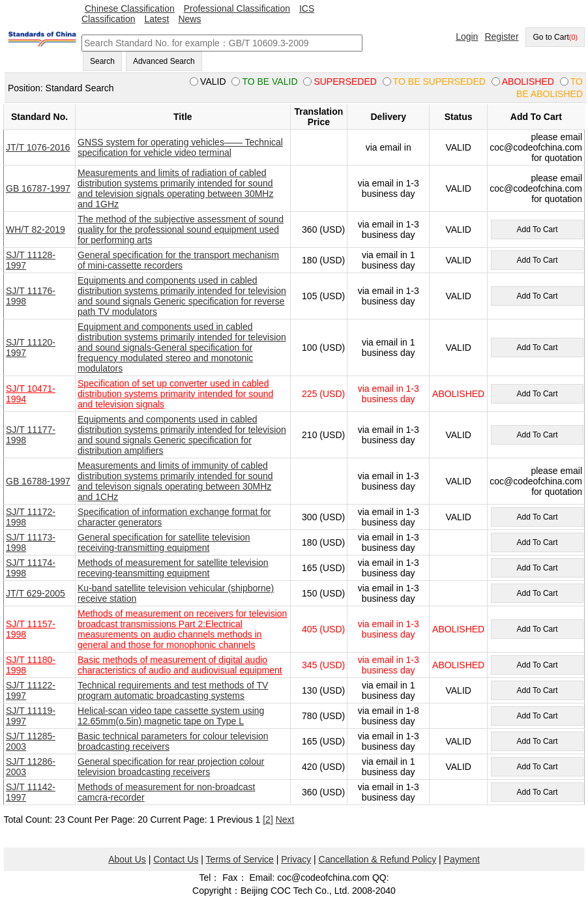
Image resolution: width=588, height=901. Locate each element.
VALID (458, 147)
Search (102, 61)
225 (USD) (323, 394)
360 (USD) (323, 229)
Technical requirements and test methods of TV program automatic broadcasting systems (173, 690)
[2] (268, 820)
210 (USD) (323, 435)
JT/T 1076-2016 (38, 147)
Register (501, 37)
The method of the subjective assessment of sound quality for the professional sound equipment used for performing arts (181, 229)
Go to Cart (555, 37)
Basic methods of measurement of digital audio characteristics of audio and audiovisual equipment (180, 665)
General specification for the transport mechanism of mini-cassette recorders (178, 260)
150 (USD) (323, 593)
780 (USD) (323, 716)
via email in (389, 147)
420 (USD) (323, 767)
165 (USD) (323, 568)
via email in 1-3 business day (389, 188)
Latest (156, 19)
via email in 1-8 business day (389, 716)
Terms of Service (240, 859)
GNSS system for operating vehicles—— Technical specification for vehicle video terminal (180, 147)
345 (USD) (323, 665)
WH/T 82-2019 (36, 229)
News (189, 19)
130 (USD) (323, 690)
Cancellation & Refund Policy (378, 859)
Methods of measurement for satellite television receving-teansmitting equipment (173, 568)
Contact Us (176, 859)
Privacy (296, 859)
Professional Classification (237, 8)
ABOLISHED (458, 394)
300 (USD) (323, 517)
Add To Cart (537, 229)
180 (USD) (323, 260)
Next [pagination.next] (285, 820)
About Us (127, 859)
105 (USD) (323, 296)
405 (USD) (323, 629)
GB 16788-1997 (38, 481)
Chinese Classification (130, 8)
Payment (462, 859)
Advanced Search (164, 61)
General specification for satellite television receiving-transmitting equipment (164, 542)
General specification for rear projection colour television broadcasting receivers (171, 767)
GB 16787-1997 (38, 188)
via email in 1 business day (389, 260)
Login (467, 37)
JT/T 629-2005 (36, 593)
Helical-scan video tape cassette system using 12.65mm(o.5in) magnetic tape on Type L (171, 716)
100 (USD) (323, 347)
